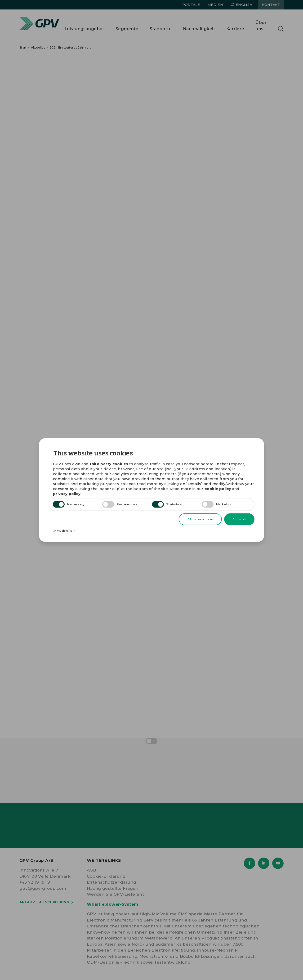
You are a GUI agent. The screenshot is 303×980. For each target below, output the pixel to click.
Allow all (239, 519)
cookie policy (218, 489)
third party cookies (109, 464)
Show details (64, 531)
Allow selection (200, 519)
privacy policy (67, 494)
